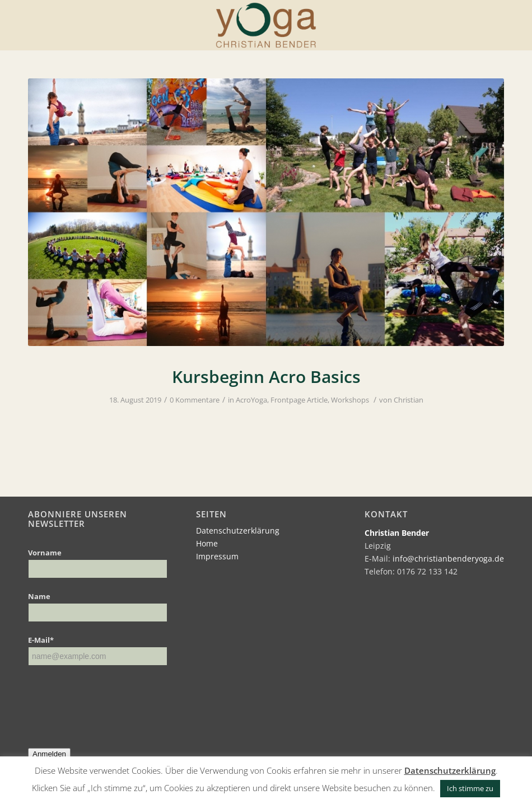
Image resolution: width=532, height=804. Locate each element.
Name (39, 596)
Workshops (350, 400)
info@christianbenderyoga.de (448, 558)
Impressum (217, 556)
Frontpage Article (299, 400)
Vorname (45, 553)
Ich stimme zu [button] (470, 788)
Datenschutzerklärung (238, 530)
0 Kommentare (195, 400)
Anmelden (49, 754)
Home (207, 543)
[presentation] (113, 699)
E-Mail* (41, 640)
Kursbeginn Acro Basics (266, 377)
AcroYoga (251, 400)
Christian (409, 400)
